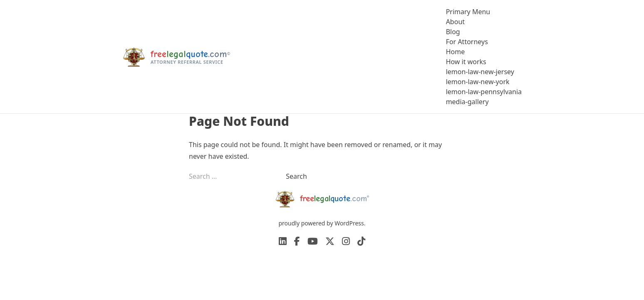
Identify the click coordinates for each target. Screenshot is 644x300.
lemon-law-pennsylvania (484, 92)
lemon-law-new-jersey (480, 72)
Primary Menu (468, 12)
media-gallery (467, 102)
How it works (466, 62)
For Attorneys (467, 42)
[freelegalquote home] (176, 57)
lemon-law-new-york (478, 82)
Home (456, 52)
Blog (453, 32)
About (455, 22)
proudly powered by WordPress (321, 223)
